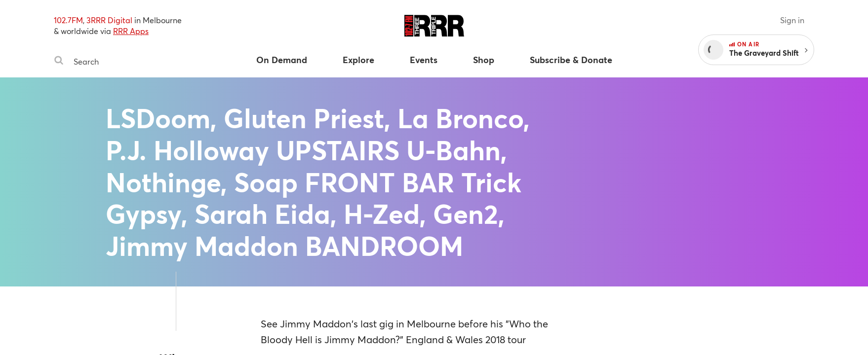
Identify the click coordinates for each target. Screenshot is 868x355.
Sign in (792, 20)
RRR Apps (131, 31)
